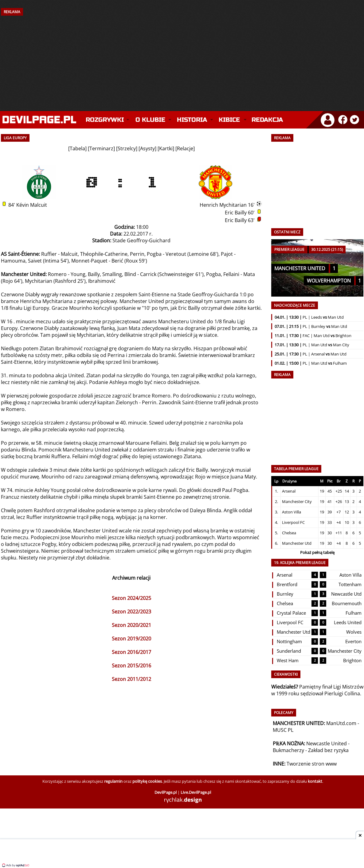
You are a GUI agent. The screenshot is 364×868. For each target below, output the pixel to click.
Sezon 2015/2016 (131, 666)
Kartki (166, 148)
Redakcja (267, 120)
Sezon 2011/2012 (131, 679)
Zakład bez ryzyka (328, 750)
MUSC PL (283, 730)
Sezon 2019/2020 (131, 639)
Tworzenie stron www (312, 764)
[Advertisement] (182, 57)
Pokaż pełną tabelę (317, 552)
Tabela (77, 148)
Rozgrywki (105, 120)
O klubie (150, 120)
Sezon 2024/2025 (131, 598)
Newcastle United (327, 743)
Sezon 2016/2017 (131, 652)
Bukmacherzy (288, 750)
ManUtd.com (341, 723)
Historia (192, 120)
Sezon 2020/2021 (131, 625)
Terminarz (101, 148)
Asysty (147, 148)
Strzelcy (127, 148)
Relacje (185, 148)
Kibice (229, 120)
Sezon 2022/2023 (131, 612)
